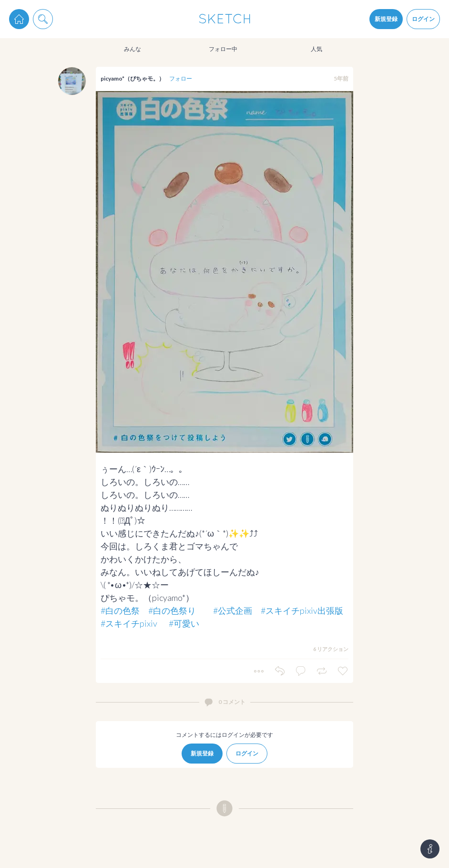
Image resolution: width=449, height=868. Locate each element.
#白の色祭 (120, 610)
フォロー (181, 78)
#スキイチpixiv (129, 623)
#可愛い (184, 623)
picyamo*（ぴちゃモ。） (133, 78)
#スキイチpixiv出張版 (302, 610)
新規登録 (386, 19)
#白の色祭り (172, 610)
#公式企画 (233, 610)
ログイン (423, 19)
